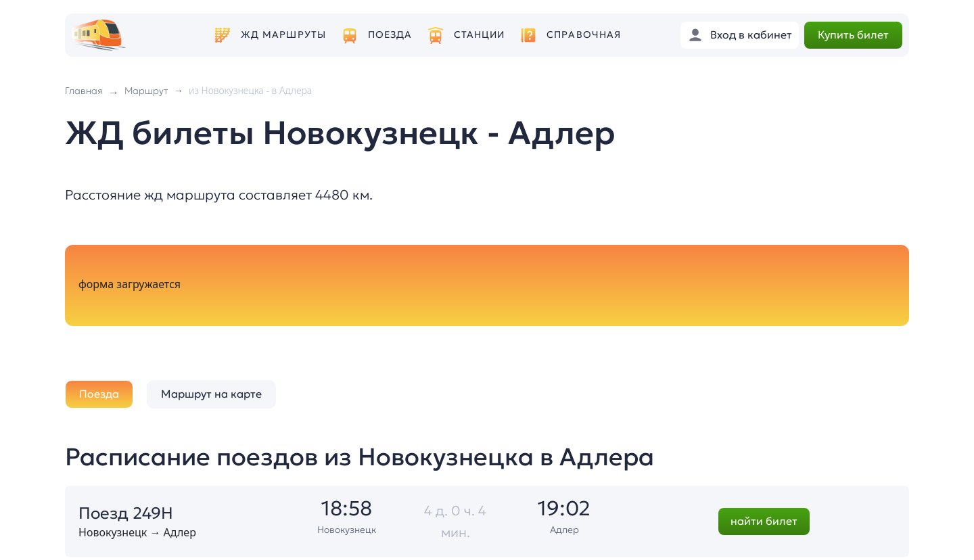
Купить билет (853, 34)
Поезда (390, 35)
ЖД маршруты (283, 35)
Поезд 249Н (126, 513)
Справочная (584, 35)
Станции (480, 35)
